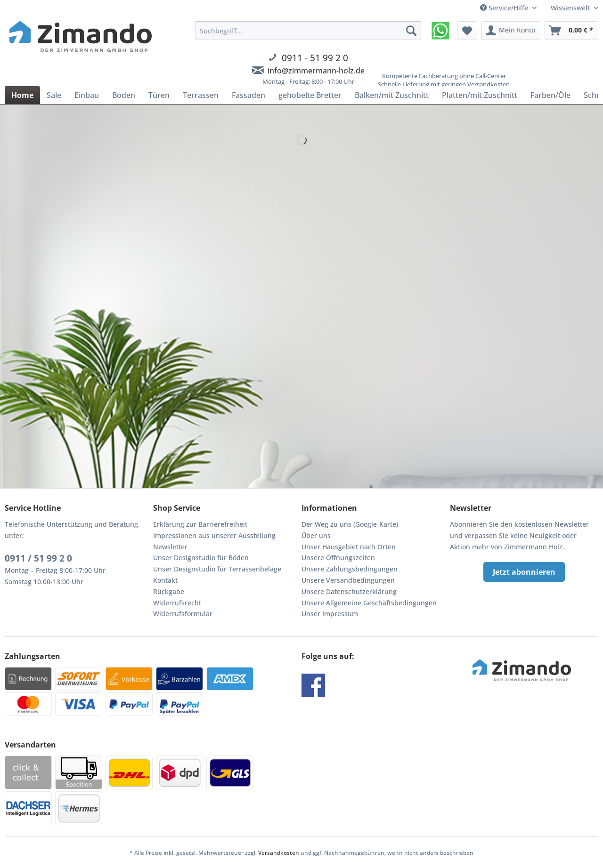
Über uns (316, 535)
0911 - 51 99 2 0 (315, 58)
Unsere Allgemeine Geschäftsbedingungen (369, 603)
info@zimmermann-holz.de (316, 71)
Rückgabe (169, 591)
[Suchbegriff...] (308, 31)
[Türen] (159, 95)
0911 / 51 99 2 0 (38, 558)
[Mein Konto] (511, 31)
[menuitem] (308, 59)
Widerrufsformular (183, 614)
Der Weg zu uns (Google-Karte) (350, 524)
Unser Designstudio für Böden (201, 558)
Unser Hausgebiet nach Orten (349, 547)
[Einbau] (87, 95)
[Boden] (124, 95)
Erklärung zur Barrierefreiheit (200, 524)
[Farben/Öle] (550, 95)
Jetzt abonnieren (524, 572)
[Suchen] (411, 31)
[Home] (22, 95)
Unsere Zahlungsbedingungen (350, 569)
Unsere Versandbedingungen (348, 580)
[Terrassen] (201, 95)
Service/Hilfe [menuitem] (505, 8)
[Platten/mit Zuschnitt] (480, 95)
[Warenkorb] (571, 31)
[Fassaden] (249, 95)
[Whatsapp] (440, 31)
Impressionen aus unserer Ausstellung (214, 535)
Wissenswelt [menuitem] (571, 8)
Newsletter (170, 547)
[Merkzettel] (467, 31)
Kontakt (165, 580)
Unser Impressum (330, 614)
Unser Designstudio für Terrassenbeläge (217, 569)
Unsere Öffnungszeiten (338, 558)
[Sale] (54, 95)
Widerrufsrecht (177, 603)
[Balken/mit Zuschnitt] (392, 95)
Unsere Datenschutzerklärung (349, 591)
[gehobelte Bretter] (310, 95)
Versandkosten (279, 853)
